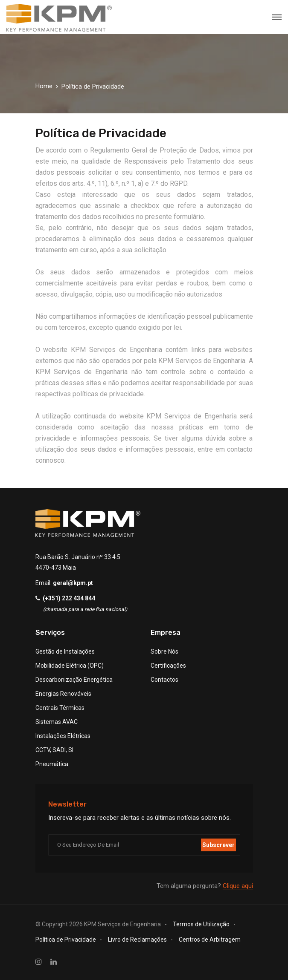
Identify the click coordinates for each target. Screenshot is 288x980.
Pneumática (52, 764)
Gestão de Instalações (65, 651)
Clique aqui (238, 886)
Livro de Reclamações (137, 940)
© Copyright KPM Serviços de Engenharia (98, 924)
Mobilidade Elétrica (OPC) (70, 666)
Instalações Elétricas (63, 736)
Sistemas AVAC (57, 722)
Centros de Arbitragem (210, 940)
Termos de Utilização (201, 924)
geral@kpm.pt (73, 583)
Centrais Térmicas (60, 708)
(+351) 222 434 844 (69, 598)
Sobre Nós (164, 651)
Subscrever (218, 845)
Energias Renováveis (63, 694)
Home (44, 86)
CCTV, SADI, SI (54, 750)
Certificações (168, 666)
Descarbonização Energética (74, 680)
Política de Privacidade (66, 940)
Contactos (164, 680)
